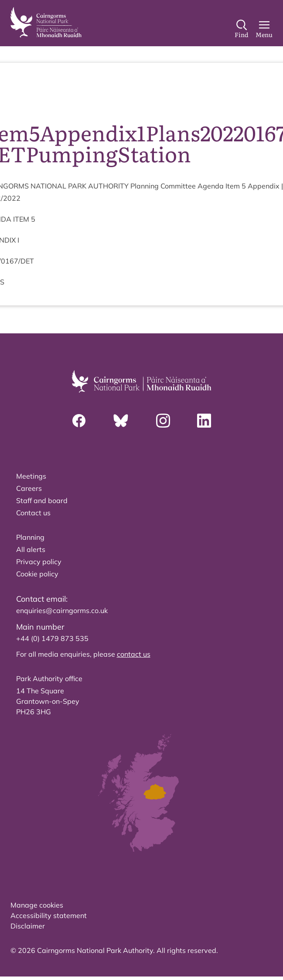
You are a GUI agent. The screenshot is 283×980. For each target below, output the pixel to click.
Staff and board (42, 500)
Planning (30, 537)
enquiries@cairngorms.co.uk (62, 610)
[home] (46, 22)
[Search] (242, 29)
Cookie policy (37, 574)
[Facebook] (79, 421)
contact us (134, 654)
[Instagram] (163, 421)
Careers (29, 488)
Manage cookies (37, 905)
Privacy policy (39, 562)
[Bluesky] (121, 421)
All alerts (31, 549)
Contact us (33, 513)
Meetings (31, 476)
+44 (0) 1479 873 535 (52, 638)
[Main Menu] (264, 29)
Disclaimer (28, 926)
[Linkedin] (204, 421)
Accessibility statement (49, 915)
